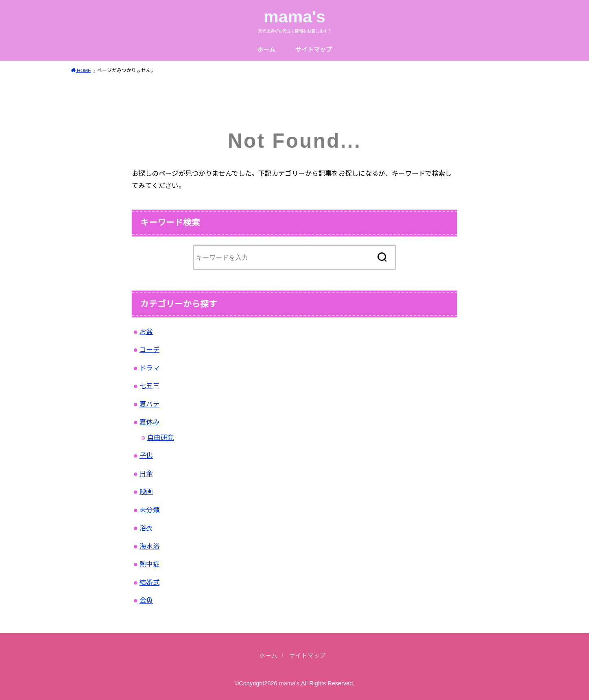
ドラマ (149, 368)
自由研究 (161, 437)
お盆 (146, 332)
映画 (146, 492)
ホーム (266, 50)
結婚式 (149, 582)
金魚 (146, 600)
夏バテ (149, 404)
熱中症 (149, 564)
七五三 (149, 386)
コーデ (149, 350)
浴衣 (146, 528)
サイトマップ (314, 50)
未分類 (149, 510)
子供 (146, 455)
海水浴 (149, 546)
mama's (294, 17)
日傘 (146, 474)
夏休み (149, 422)
